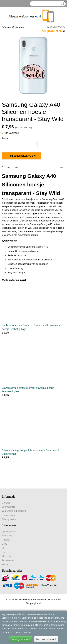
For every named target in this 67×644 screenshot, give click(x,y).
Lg (3, 548)
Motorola (6, 556)
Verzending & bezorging (14, 511)
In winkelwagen (23, 156)
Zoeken (62, 4)
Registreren (18, 27)
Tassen (5, 564)
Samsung (7, 536)
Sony (4, 544)
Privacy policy (9, 519)
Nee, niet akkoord (46, 639)
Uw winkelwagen (55, 27)
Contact (6, 503)
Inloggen (6, 27)
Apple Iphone (9, 531)
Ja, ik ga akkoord (21, 639)
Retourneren (8, 515)
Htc (4, 552)
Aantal (5, 138)
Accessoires (8, 560)
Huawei (6, 540)
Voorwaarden (9, 507)
